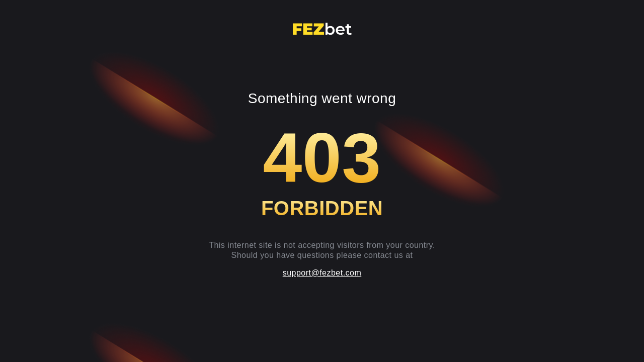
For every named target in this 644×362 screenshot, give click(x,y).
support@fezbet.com (322, 273)
